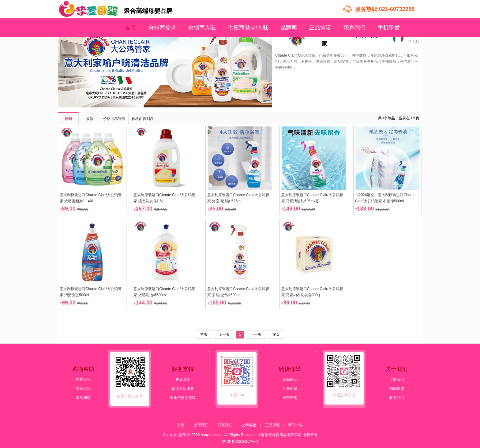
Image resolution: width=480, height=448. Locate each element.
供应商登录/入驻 (248, 28)
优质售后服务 (183, 389)
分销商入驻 (202, 28)
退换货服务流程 (183, 398)
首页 (131, 28)
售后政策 (183, 379)
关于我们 (201, 425)
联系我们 (354, 28)
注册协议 (290, 389)
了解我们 (397, 379)
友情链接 (249, 425)
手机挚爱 (389, 28)
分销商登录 (162, 28)
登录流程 (83, 389)
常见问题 (83, 398)
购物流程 (83, 379)
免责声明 (290, 398)
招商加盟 (397, 389)
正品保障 (272, 425)
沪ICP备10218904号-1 (240, 442)
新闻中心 (295, 425)
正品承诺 (320, 28)
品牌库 (289, 28)
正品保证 (290, 379)
